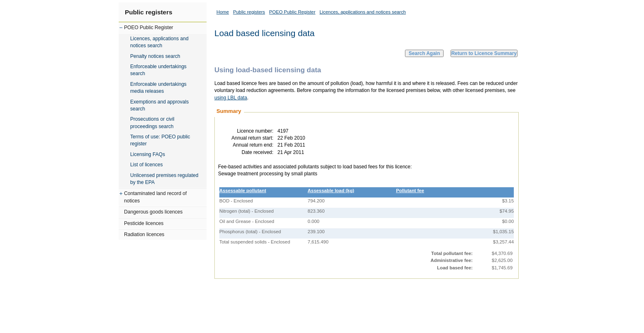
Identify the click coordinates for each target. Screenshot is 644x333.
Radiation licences (144, 234)
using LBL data (231, 98)
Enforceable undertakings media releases (158, 88)
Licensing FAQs (148, 154)
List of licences (146, 165)
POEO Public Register (149, 28)
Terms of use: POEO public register (160, 140)
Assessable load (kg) (331, 191)
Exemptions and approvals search (160, 105)
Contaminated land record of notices (155, 197)
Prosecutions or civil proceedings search (152, 123)
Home (223, 12)
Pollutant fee (410, 191)
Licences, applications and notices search (159, 42)
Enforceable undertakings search (158, 70)
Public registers (148, 12)
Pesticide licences (144, 223)
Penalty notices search (155, 56)
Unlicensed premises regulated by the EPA (164, 179)
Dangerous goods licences (153, 212)
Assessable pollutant (243, 191)
